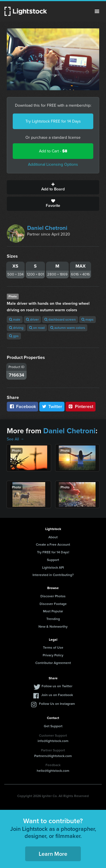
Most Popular (53, 611)
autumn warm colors (68, 328)
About (53, 537)
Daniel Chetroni (47, 228)
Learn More (53, 854)
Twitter (52, 406)
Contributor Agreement (53, 663)
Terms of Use (53, 648)
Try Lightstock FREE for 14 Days (53, 121)
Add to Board (53, 187)
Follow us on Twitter (57, 686)
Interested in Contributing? (53, 575)
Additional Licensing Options (53, 164)
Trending (53, 619)
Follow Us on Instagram (57, 704)
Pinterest (81, 406)
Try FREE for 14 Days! (53, 552)
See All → (15, 439)
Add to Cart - (53, 151)
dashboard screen (60, 320)
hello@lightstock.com (53, 771)
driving (16, 328)
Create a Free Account (53, 545)
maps (87, 320)
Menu (97, 11)
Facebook (22, 406)
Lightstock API (53, 568)
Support (53, 560)
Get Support (53, 726)
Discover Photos (53, 596)
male (15, 320)
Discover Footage (53, 604)
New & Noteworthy (53, 627)
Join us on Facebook (57, 695)
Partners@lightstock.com (53, 756)
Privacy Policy (53, 655)
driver (32, 320)
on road (37, 328)
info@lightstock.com (53, 741)
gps (14, 336)
